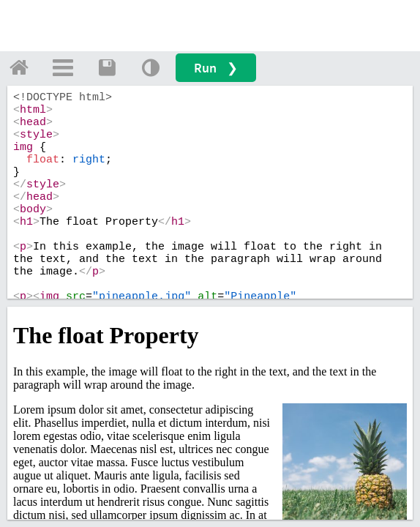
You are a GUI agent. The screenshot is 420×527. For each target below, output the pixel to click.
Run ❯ (216, 68)
